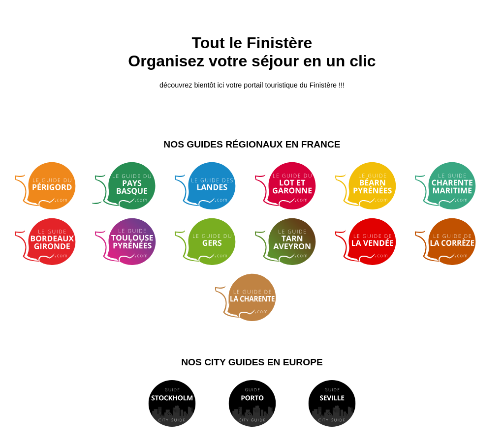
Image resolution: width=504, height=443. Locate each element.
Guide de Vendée (372, 242)
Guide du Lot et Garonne (292, 186)
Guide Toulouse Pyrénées (132, 242)
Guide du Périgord (52, 186)
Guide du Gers (212, 242)
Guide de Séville (332, 404)
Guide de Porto (252, 404)
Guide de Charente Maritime (452, 186)
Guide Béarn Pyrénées (372, 186)
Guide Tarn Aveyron (292, 242)
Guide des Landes (212, 186)
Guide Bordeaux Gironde (52, 242)
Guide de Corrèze (452, 242)
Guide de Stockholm (172, 404)
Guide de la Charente (252, 297)
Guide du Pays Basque (132, 186)
